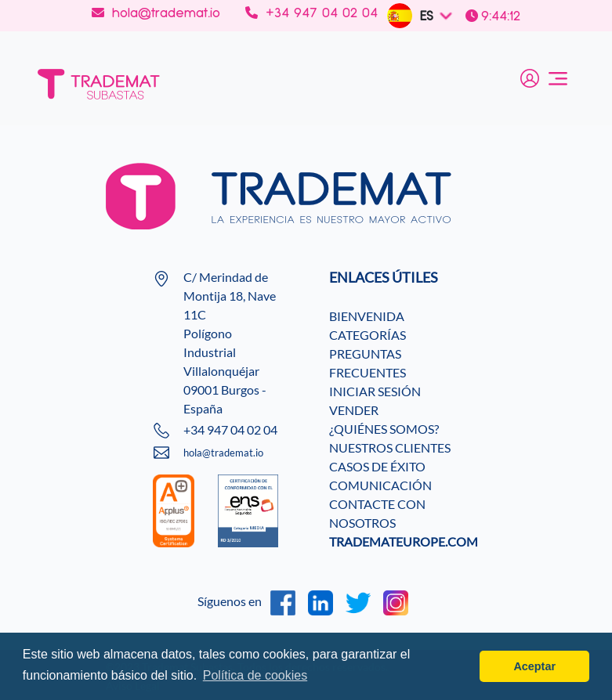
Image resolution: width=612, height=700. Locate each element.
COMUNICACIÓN (380, 485)
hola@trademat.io (156, 13)
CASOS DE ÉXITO (377, 466)
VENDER (354, 410)
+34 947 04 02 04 (311, 13)
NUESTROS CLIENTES (390, 447)
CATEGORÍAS (368, 335)
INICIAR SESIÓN (375, 391)
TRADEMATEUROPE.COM (404, 541)
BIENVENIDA (367, 316)
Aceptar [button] (534, 666)
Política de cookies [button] (255, 675)
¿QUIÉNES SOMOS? (384, 429)
